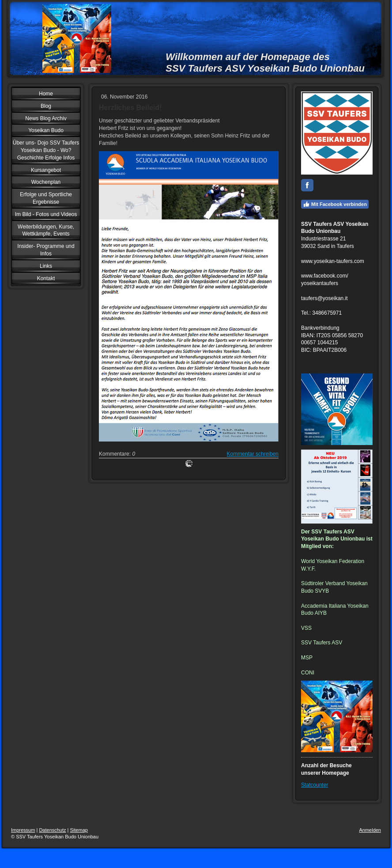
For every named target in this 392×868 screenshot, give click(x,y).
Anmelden (370, 830)
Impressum (23, 830)
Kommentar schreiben (253, 454)
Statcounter (315, 785)
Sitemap (79, 830)
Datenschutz (52, 830)
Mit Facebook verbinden (335, 204)
